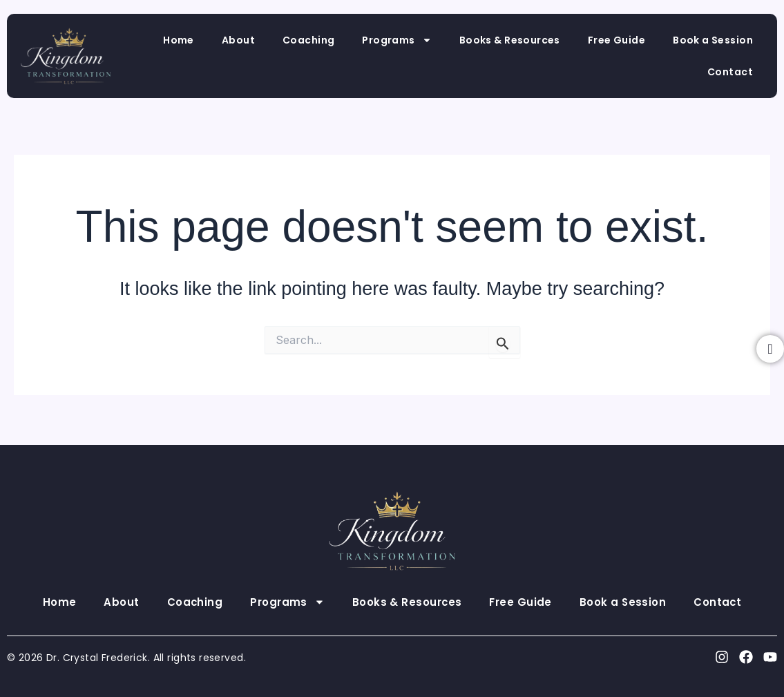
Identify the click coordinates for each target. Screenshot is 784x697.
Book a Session (713, 40)
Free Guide (616, 40)
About (238, 40)
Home (179, 40)
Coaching (308, 40)
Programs (396, 40)
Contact (730, 72)
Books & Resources (510, 40)
